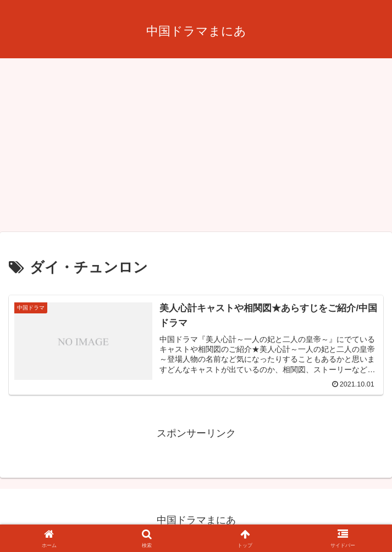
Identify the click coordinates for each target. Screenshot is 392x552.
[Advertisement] (196, 148)
